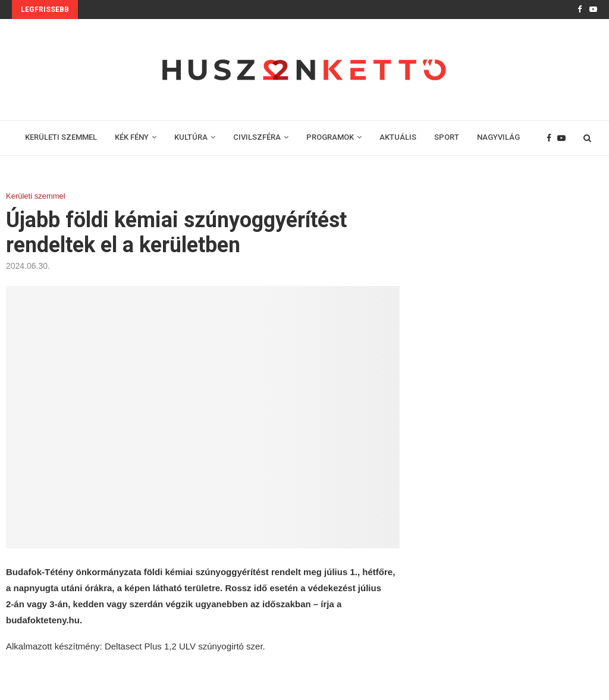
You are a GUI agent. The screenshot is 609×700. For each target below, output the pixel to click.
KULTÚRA (191, 137)
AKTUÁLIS (398, 137)
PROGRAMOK (330, 137)
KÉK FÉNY (132, 137)
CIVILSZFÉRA (257, 137)
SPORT (447, 137)
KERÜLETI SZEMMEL (61, 137)
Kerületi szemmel (36, 196)
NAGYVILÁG (498, 137)
